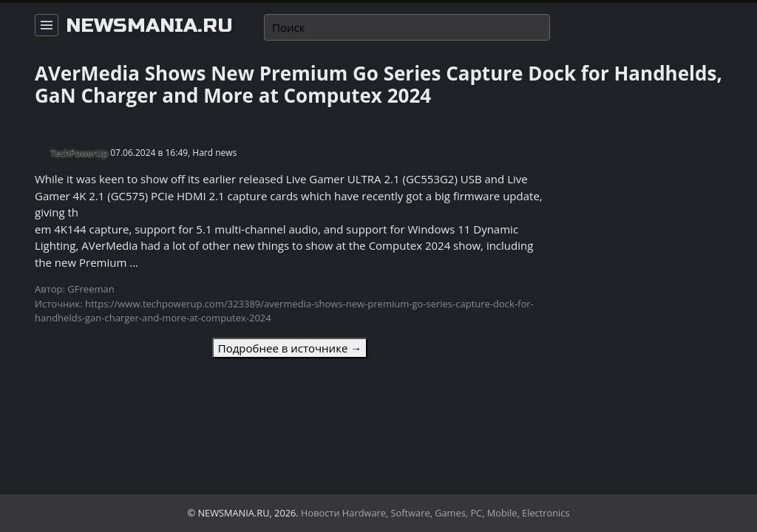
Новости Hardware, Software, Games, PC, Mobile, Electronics (435, 513)
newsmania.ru (149, 26)
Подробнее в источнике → (290, 348)
